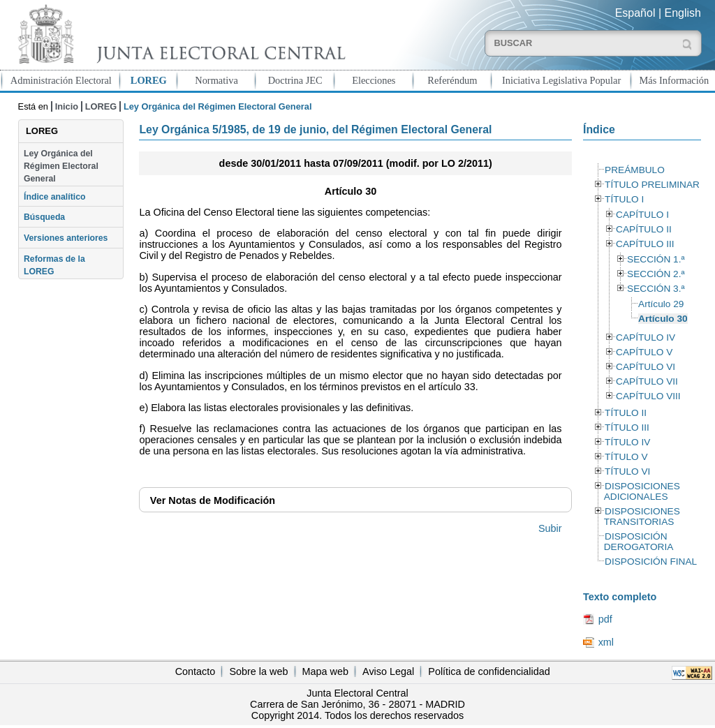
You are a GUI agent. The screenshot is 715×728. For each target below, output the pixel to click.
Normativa (216, 80)
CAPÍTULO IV (646, 337)
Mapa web (325, 671)
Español (635, 13)
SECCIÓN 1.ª (656, 259)
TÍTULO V (626, 457)
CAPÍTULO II (644, 229)
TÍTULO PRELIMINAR (652, 185)
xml (606, 642)
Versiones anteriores (66, 238)
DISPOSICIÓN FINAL (651, 562)
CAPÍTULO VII (647, 381)
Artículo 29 (661, 304)
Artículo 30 (663, 319)
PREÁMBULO (635, 170)
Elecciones (374, 80)
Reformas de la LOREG (54, 265)
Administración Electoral (61, 80)
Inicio (67, 106)
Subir (550, 528)
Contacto (196, 671)
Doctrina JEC (295, 80)
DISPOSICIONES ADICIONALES (642, 491)
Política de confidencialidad (489, 671)
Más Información (675, 80)
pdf (605, 619)
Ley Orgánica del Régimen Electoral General (61, 166)
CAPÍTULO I (642, 215)
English (683, 13)
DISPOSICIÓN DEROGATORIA (639, 542)
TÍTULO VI (627, 471)
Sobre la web (258, 671)
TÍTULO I (624, 199)
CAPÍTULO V (644, 352)
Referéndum (452, 80)
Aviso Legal (388, 671)
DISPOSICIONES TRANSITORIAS (642, 517)
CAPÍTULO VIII (648, 396)
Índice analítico (54, 197)
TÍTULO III (627, 428)
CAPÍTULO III (645, 244)
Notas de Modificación (213, 500)
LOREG (149, 80)
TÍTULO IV (627, 442)
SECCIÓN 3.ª (656, 289)
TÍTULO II (626, 413)
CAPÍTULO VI (646, 367)
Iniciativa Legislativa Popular (561, 80)
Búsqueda (44, 217)
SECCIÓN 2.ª (656, 274)
